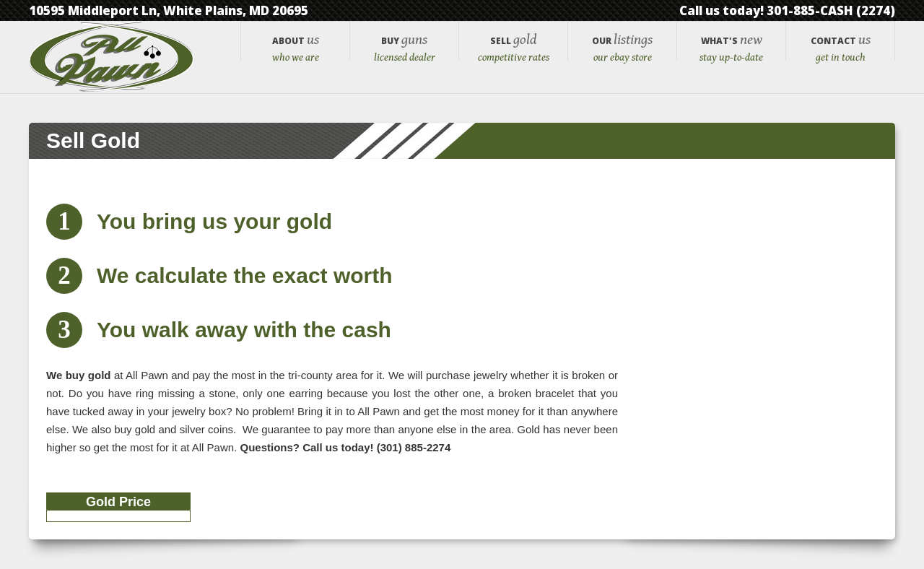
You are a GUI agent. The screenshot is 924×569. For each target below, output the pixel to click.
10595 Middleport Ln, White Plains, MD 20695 (169, 10)
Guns (404, 53)
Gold (513, 53)
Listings (622, 53)
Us (295, 53)
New (731, 53)
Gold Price (118, 503)
